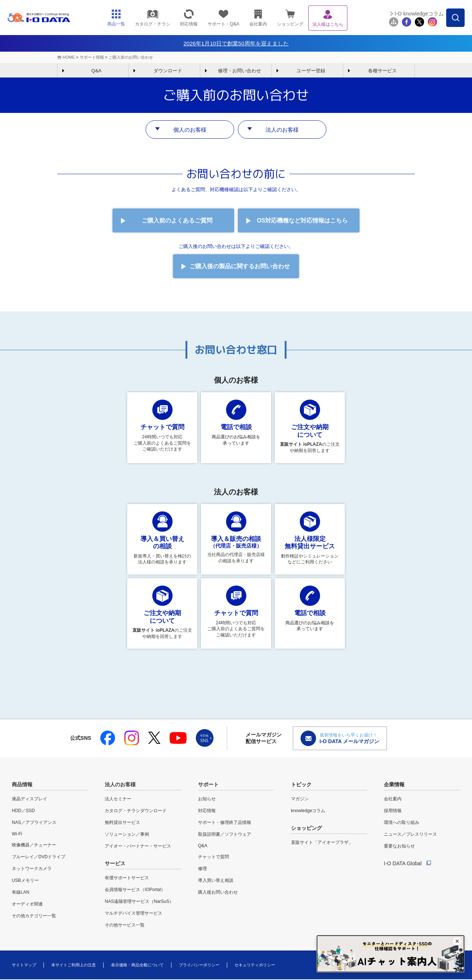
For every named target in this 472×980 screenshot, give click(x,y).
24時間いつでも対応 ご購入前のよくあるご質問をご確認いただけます (162, 426)
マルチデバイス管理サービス (133, 914)
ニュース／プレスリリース (410, 835)
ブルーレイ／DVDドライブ (39, 857)
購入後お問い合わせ (218, 893)
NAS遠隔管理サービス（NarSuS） (139, 902)
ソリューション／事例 (127, 835)
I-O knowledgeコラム (419, 14)
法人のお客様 (282, 129)
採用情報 (393, 811)
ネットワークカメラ (32, 869)
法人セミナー (118, 800)
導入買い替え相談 (216, 881)
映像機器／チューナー (34, 846)
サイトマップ (24, 965)
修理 (202, 869)
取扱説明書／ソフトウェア (225, 835)
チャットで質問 (214, 857)
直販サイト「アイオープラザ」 (322, 843)
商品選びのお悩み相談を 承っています (236, 423)
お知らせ (207, 800)
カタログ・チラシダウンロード (136, 811)
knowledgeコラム (308, 811)
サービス (115, 864)
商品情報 (22, 785)
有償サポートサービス (127, 879)
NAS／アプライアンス (34, 823)
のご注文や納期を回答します (310, 427)
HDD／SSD (23, 811)
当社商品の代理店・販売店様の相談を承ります (236, 538)
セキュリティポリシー (255, 965)
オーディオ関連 (27, 905)
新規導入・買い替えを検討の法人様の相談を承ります (162, 539)
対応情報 (207, 811)
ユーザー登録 (311, 71)
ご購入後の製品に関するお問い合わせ (240, 267)
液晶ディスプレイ (29, 800)
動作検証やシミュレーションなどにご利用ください (310, 539)
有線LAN (20, 893)
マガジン (300, 800)
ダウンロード (168, 71)
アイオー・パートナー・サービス (138, 847)
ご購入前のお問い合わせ (131, 57)
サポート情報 (92, 57)
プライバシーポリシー (199, 965)
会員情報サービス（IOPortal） (135, 890)
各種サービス (382, 71)
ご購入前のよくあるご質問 (177, 221)
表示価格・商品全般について (137, 965)
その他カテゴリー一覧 (34, 917)
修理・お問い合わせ (240, 71)
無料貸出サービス (122, 823)
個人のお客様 (190, 129)
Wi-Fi (17, 835)
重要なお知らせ (399, 847)
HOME (69, 57)
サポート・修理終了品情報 (225, 823)
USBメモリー (25, 881)
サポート (208, 785)
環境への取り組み (402, 823)
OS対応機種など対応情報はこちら (302, 221)
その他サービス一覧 (125, 926)
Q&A (96, 71)
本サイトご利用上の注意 (74, 965)
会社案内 (393, 800)
